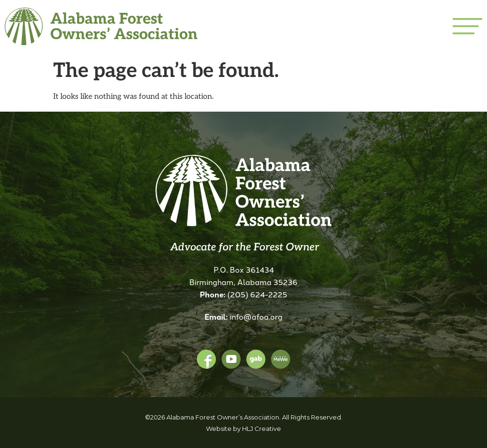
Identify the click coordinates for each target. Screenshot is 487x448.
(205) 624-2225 (257, 294)
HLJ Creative (262, 429)
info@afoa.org (256, 316)
